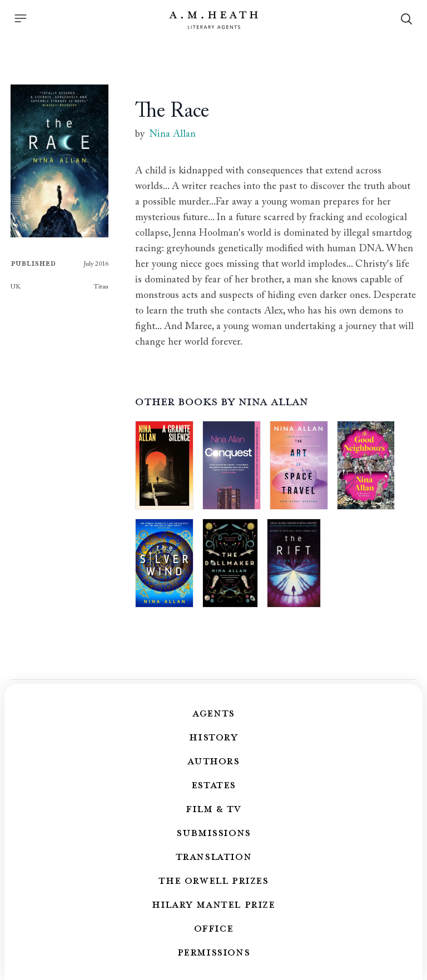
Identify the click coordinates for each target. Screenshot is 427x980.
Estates (213, 784)
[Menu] (21, 18)
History (213, 737)
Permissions (214, 952)
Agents (213, 713)
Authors (213, 760)
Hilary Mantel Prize (213, 904)
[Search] (406, 19)
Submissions (213, 832)
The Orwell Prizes (213, 880)
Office (214, 928)
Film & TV (213, 808)
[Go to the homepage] (213, 20)
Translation (214, 856)
